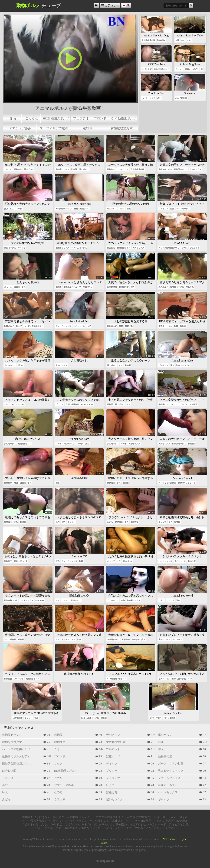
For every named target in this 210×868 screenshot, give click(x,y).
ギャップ (22, 248)
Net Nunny (169, 839)
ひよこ (161, 600)
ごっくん (32, 118)
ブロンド (100, 118)
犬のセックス (123, 169)
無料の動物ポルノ (161, 69)
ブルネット (163, 209)
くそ (121, 365)
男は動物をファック (171, 771)
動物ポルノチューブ (72, 287)
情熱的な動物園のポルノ (18, 764)
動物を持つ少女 (165, 169)
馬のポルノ (29, 169)
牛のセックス (79, 326)
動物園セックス (62, 169)
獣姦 (129, 209)
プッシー (71, 522)
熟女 (6, 209)
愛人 (172, 365)
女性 (177, 40)
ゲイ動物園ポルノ (124, 118)
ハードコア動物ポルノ (34, 326)
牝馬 (36, 718)
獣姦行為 (161, 40)
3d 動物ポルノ (113, 639)
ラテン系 (60, 799)
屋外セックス (93, 718)
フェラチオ (81, 118)
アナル (58, 778)
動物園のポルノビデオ (168, 404)
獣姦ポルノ (9, 326)
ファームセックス (79, 248)
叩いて (19, 326)
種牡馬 (88, 128)
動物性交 (18, 169)
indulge (40, 600)
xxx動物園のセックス (117, 679)
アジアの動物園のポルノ (169, 248)
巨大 (12, 209)
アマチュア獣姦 (20, 128)
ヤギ (150, 69)
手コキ (159, 718)
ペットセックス (148, 98)
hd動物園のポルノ (56, 118)
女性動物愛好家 (122, 128)
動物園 (74, 169)
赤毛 (13, 118)
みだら (185, 248)
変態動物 (126, 639)
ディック (179, 69)
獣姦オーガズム (192, 69)
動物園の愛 (124, 287)
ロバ (189, 40)
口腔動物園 (112, 287)
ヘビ (183, 40)
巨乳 (58, 561)
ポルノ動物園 (181, 98)
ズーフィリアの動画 (54, 128)
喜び (178, 600)
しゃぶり (20, 404)
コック (19, 209)
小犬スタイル (164, 679)
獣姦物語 (192, 444)
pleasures (87, 404)
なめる (58, 792)
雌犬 (133, 287)
